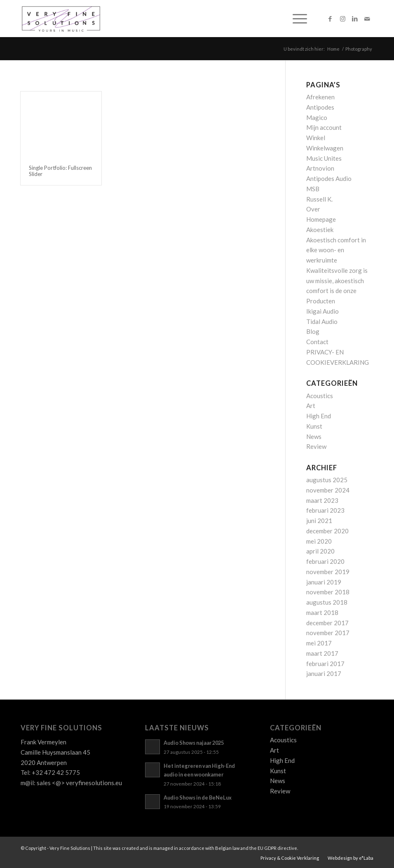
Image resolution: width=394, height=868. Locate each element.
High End (319, 416)
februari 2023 (325, 510)
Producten (321, 301)
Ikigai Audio (322, 311)
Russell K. (319, 199)
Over (313, 209)
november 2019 (328, 572)
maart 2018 (322, 612)
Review (316, 446)
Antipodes (320, 107)
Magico (317, 117)
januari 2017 (324, 673)
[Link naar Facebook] (330, 19)
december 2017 (327, 623)
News (314, 436)
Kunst (314, 426)
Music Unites (324, 158)
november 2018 (328, 592)
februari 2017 (325, 664)
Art (311, 406)
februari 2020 (325, 561)
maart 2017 (322, 653)
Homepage (321, 219)
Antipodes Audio (329, 178)
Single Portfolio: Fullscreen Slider (60, 171)
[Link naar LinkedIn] (355, 19)
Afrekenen (320, 97)
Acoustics (320, 396)
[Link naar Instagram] (342, 19)
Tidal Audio (322, 321)
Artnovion (320, 168)
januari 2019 (324, 582)
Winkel (316, 138)
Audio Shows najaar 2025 (194, 743)
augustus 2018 (327, 602)
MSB (313, 189)
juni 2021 (319, 521)
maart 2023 (322, 500)
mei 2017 (319, 643)
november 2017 (328, 633)
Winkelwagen (325, 148)
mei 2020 (319, 541)
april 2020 (320, 551)
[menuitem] (296, 19)
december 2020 (327, 531)
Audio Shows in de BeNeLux (198, 798)
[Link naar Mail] (367, 19)
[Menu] (296, 19)
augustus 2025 (327, 480)
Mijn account (324, 127)
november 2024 (328, 490)
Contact (317, 342)
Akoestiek (320, 230)
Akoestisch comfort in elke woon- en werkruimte (336, 250)
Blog (313, 331)
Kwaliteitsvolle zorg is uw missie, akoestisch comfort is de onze (337, 281)
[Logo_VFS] (61, 19)
